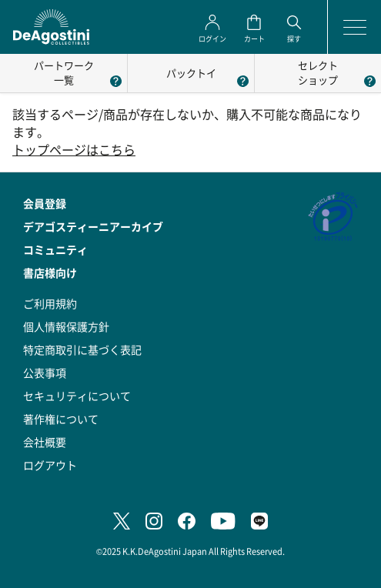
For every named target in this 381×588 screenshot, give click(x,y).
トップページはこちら (74, 150)
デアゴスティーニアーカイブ (93, 226)
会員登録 (45, 203)
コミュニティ (55, 249)
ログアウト (50, 465)
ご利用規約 (50, 303)
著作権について (61, 419)
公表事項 (45, 373)
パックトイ (191, 73)
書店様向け (50, 272)
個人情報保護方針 (66, 326)
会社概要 (45, 442)
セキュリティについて (77, 396)
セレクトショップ (318, 72)
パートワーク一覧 (64, 72)
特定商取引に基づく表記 (82, 349)
